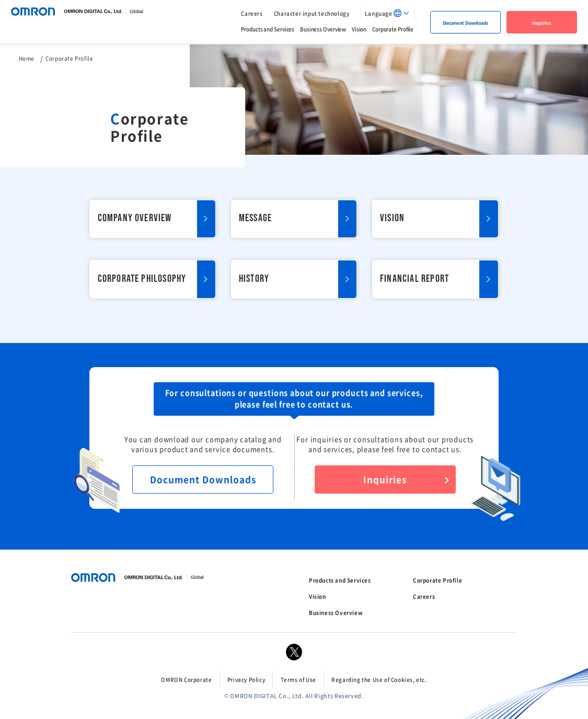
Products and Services (268, 28)
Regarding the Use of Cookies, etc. (379, 680)
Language (379, 13)
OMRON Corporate (186, 680)
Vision (359, 28)
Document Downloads (465, 22)
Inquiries (541, 22)
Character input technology (312, 13)
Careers (252, 13)
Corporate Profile (393, 28)
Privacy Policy (246, 680)
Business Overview (323, 28)
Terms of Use (298, 680)
